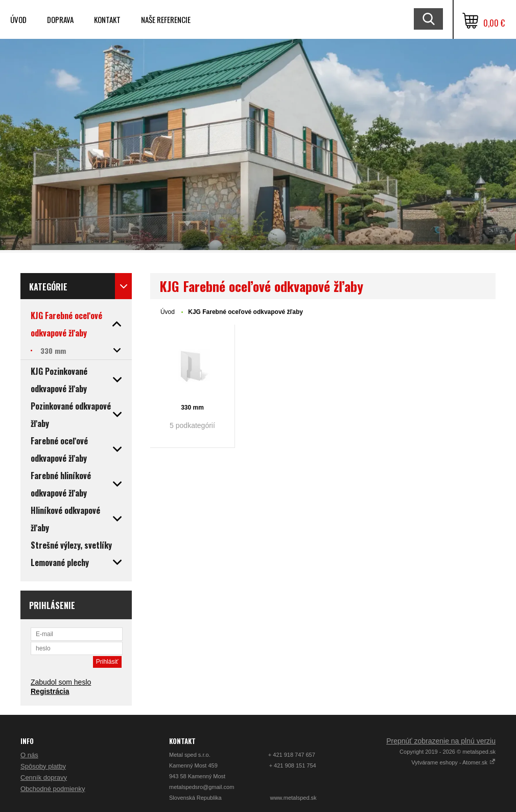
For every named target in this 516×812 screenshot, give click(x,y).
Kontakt (107, 19)
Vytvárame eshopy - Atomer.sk (453, 762)
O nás (29, 755)
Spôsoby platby (43, 766)
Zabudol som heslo (61, 682)
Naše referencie (166, 19)
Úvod (18, 19)
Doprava (60, 19)
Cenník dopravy (44, 777)
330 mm (192, 408)
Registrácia (50, 691)
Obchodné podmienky (53, 789)
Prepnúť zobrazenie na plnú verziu (441, 741)
